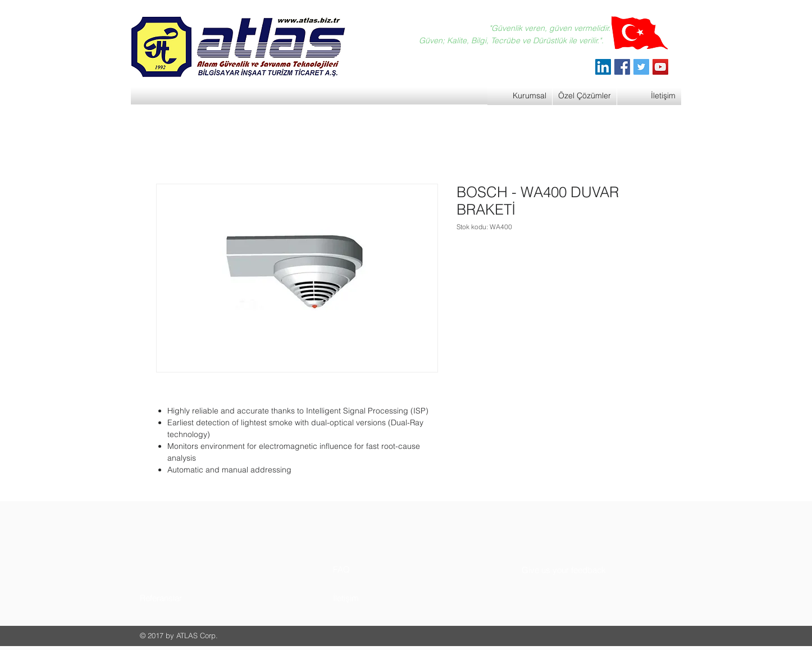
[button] (182, 598)
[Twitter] (641, 67)
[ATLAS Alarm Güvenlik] (603, 67)
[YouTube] (660, 67)
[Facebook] (622, 67)
